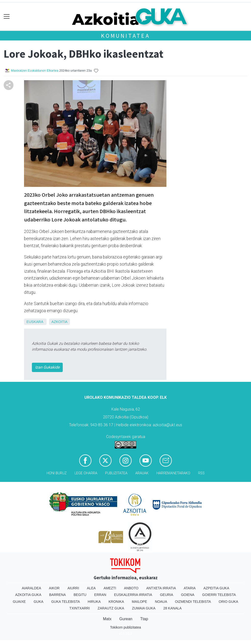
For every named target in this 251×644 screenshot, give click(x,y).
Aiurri (73, 588)
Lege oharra (86, 473)
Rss (201, 473)
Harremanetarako (173, 473)
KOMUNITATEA (125, 36)
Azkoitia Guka (28, 595)
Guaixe (19, 602)
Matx (107, 619)
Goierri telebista (219, 595)
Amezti (110, 588)
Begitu (80, 595)
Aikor (54, 588)
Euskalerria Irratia (133, 595)
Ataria (190, 588)
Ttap (144, 619)
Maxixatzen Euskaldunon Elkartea (35, 71)
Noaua (161, 602)
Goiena (188, 595)
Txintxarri (80, 608)
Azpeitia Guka (216, 588)
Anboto (131, 588)
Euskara (35, 322)
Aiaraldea (31, 588)
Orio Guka (228, 602)
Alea (91, 588)
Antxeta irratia (161, 588)
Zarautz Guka (111, 608)
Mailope (139, 602)
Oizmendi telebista (193, 602)
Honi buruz (57, 473)
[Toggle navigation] (7, 17)
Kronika (116, 602)
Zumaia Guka (144, 608)
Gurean (126, 619)
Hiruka (94, 602)
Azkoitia (60, 322)
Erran (100, 595)
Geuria (167, 595)
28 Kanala (172, 608)
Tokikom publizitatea (125, 627)
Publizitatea (116, 473)
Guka (38, 602)
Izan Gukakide (47, 367)
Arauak (142, 473)
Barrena (58, 595)
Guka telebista (66, 602)
